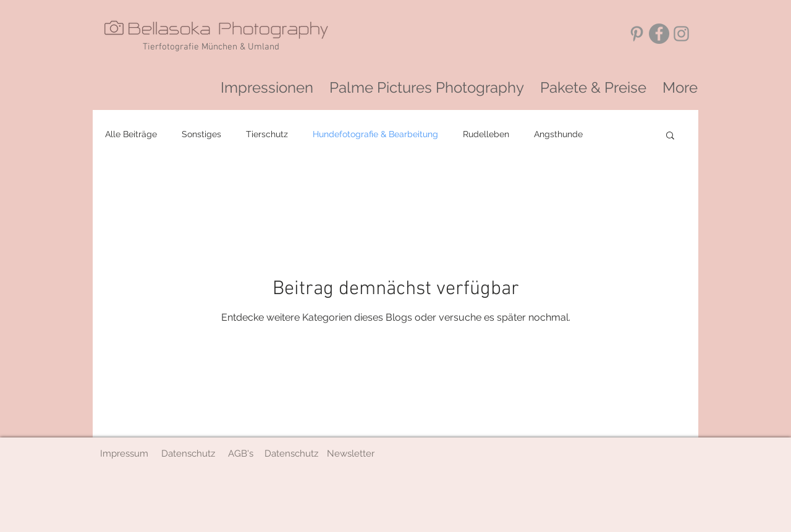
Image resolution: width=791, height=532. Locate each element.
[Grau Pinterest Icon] (637, 34)
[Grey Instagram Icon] (681, 34)
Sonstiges (201, 134)
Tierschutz (267, 134)
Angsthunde (558, 134)
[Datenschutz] (188, 454)
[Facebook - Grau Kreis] (659, 34)
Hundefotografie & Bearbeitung (375, 134)
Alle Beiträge (131, 134)
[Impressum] (124, 454)
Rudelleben (486, 134)
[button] (670, 136)
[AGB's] (241, 454)
